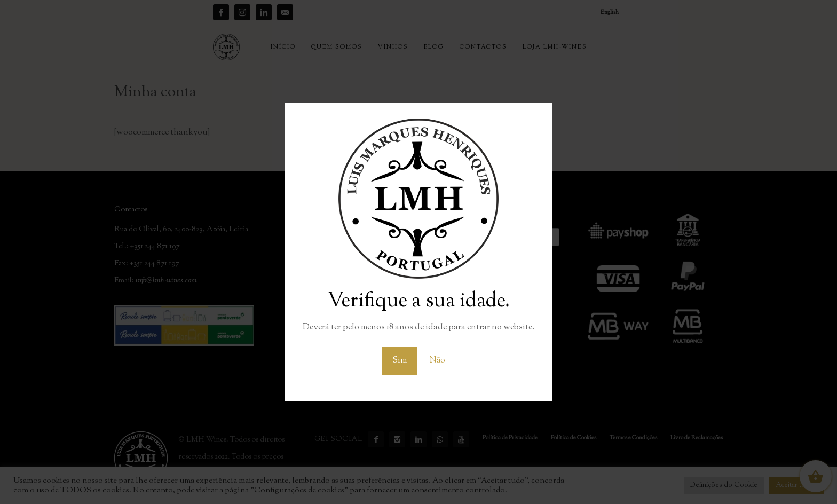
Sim (400, 361)
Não (437, 361)
